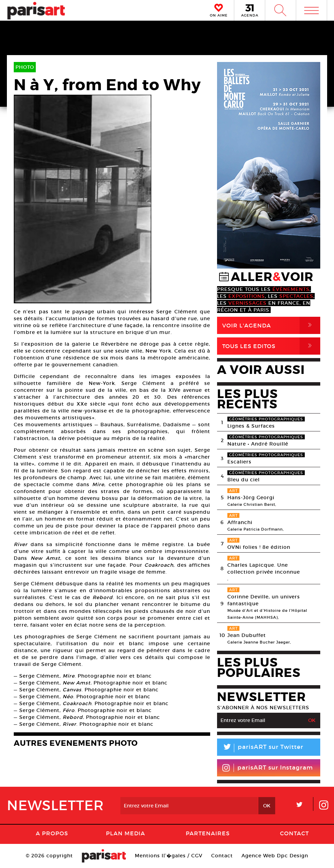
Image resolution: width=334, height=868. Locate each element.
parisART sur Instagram (267, 768)
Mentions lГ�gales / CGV (169, 856)
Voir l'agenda (271, 325)
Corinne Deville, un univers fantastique (264, 600)
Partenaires (208, 833)
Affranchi (240, 522)
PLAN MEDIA (126, 833)
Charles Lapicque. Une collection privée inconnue (264, 568)
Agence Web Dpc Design (275, 856)
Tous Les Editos (271, 346)
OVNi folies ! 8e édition (259, 547)
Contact (294, 833)
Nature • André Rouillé (258, 444)
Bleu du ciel (244, 480)
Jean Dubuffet (247, 635)
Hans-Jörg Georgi (251, 498)
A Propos (52, 833)
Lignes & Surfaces (251, 426)
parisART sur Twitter (260, 748)
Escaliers (239, 462)
